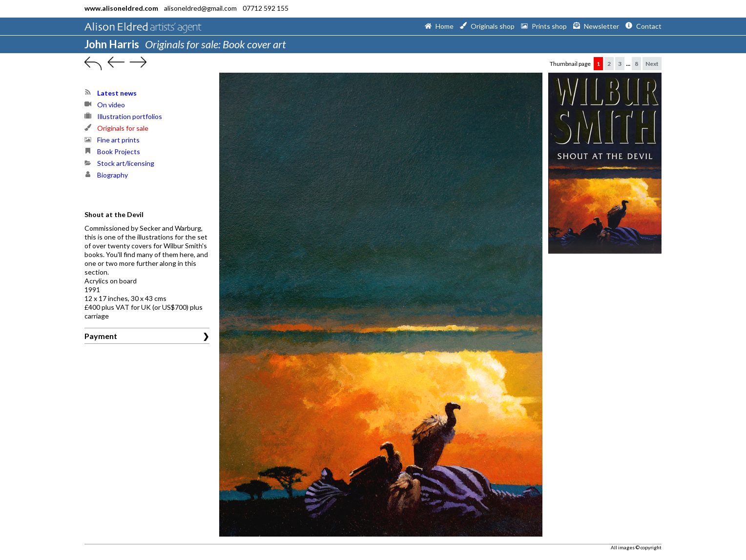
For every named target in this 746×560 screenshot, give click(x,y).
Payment (101, 336)
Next (652, 64)
